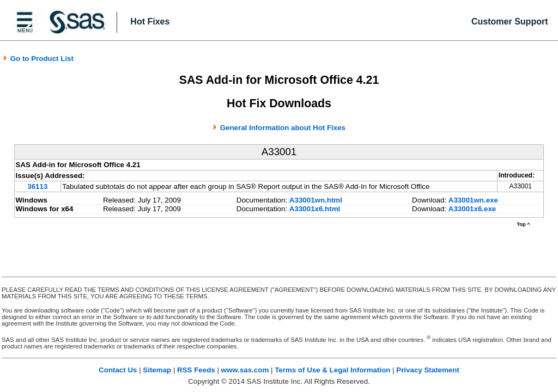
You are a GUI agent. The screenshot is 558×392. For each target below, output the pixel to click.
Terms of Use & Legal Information (332, 370)
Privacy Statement (428, 370)
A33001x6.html (315, 209)
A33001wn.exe (473, 200)
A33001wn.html (316, 200)
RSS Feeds (196, 370)
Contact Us (118, 370)
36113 (37, 186)
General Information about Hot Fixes (283, 128)
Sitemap (157, 370)
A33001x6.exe (472, 209)
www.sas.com (245, 370)
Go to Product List (38, 59)
